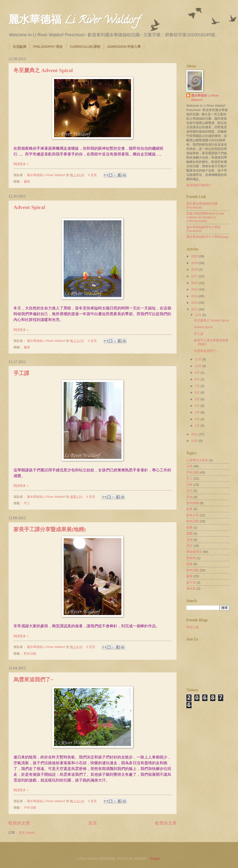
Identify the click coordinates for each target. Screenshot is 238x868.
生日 (189, 491)
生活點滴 (19, 47)
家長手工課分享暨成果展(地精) (50, 529)
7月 (198, 386)
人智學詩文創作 (197, 460)
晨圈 (189, 533)
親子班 (191, 582)
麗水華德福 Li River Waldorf (74, 21)
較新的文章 (19, 823)
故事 (189, 509)
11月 (198, 359)
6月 (198, 392)
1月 (198, 426)
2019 (195, 263)
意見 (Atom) (27, 833)
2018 (195, 269)
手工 (27, 503)
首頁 (93, 823)
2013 (195, 303)
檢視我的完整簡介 (199, 185)
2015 (195, 289)
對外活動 (30, 654)
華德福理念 (194, 552)
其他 (189, 497)
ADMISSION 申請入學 (124, 47)
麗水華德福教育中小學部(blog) (207, 237)
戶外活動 (30, 808)
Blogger (155, 859)
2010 (195, 441)
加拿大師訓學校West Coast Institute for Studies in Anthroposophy (205, 217)
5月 (198, 399)
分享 (189, 466)
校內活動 (193, 521)
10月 (198, 366)
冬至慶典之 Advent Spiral (43, 70)
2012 (195, 309)
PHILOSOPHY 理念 (48, 47)
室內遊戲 (193, 503)
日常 (189, 485)
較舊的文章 (166, 823)
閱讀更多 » (21, 164)
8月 (198, 379)
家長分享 (193, 515)
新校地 (191, 558)
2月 (198, 419)
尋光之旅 (193, 627)
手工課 (21, 373)
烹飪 (189, 546)
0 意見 (92, 175)
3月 (198, 412)
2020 (195, 256)
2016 (195, 283)
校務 (189, 527)
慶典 (27, 182)
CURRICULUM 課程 (85, 47)
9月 (198, 372)
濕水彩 (191, 588)
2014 (195, 296)
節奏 (189, 564)
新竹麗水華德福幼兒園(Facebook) (202, 205)
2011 (195, 434)
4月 (198, 406)
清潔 (189, 540)
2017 (195, 276)
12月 (198, 315)
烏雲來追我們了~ (33, 680)
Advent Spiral (29, 207)
